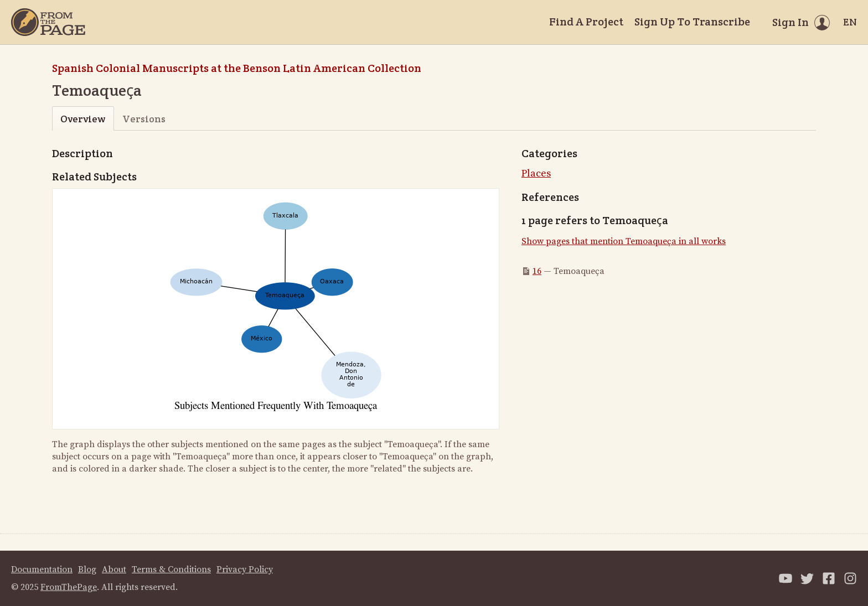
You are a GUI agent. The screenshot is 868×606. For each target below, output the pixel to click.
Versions (144, 119)
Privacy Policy (245, 569)
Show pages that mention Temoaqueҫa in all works (624, 241)
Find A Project (586, 22)
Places (536, 173)
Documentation (42, 569)
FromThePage (69, 587)
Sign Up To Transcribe (692, 22)
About (114, 569)
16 (537, 271)
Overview (83, 119)
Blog (87, 569)
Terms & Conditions (171, 569)
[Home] (48, 22)
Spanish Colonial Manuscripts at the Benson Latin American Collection (237, 68)
